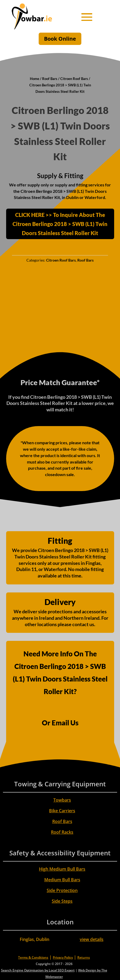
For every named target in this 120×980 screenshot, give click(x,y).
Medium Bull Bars (62, 880)
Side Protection (62, 890)
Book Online (60, 39)
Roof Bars (50, 79)
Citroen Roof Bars (74, 79)
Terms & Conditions (33, 957)
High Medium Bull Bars (62, 869)
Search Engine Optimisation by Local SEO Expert (38, 970)
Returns (84, 957)
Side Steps (62, 901)
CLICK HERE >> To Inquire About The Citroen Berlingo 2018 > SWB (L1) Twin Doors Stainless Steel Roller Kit (60, 224)
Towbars (62, 800)
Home (35, 79)
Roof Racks (62, 832)
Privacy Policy (63, 957)
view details (92, 939)
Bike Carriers (62, 811)
